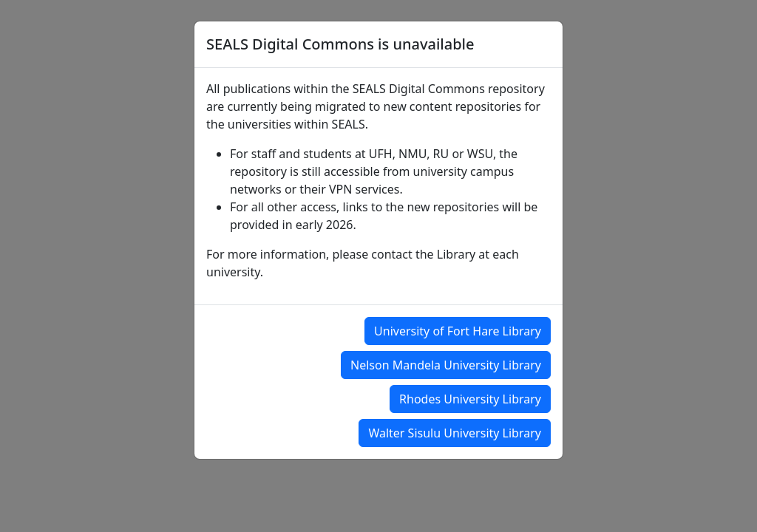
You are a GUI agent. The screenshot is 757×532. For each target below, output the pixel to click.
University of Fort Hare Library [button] (458, 331)
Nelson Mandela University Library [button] (446, 365)
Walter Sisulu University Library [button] (455, 433)
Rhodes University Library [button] (470, 399)
